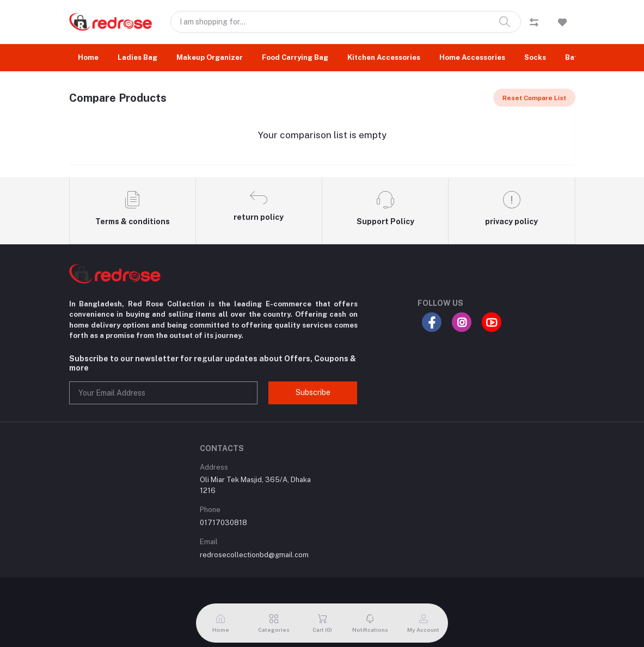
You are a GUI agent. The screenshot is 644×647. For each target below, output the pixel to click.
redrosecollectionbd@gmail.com (254, 555)
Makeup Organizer (210, 57)
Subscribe (313, 392)
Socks (535, 57)
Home (88, 57)
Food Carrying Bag (295, 57)
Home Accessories (472, 57)
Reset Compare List (534, 98)
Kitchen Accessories (384, 57)
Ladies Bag (137, 57)
